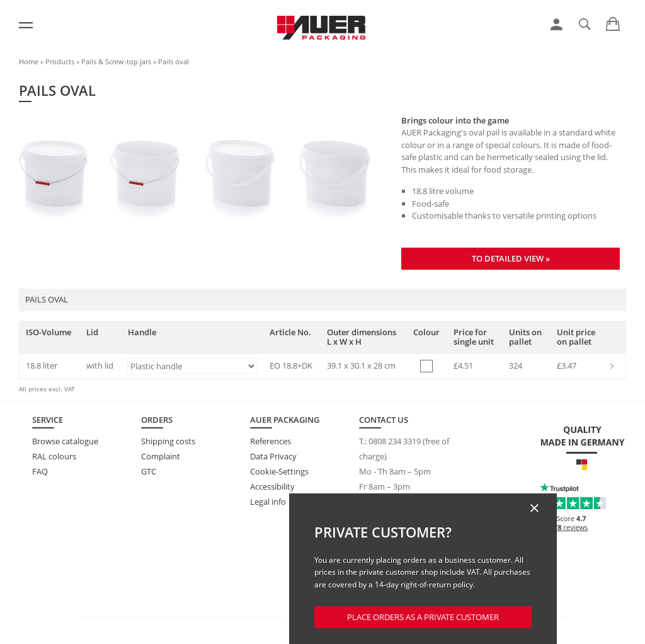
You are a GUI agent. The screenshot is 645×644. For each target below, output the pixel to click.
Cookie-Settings (279, 471)
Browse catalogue (65, 441)
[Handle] (192, 366)
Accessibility (272, 486)
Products (60, 61)
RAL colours (54, 456)
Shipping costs (168, 441)
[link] (557, 25)
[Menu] (26, 25)
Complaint (161, 456)
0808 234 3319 (395, 441)
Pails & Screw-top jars (116, 61)
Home (29, 61)
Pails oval (174, 61)
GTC (149, 471)
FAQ (40, 471)
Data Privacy (273, 456)
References (271, 441)
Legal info (268, 502)
